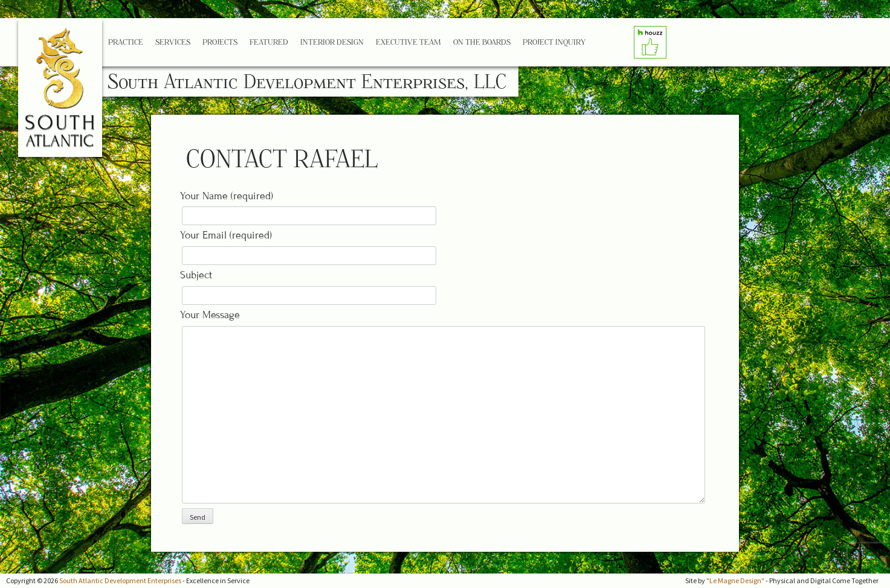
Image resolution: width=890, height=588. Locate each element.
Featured (269, 42)
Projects (220, 42)
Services (173, 42)
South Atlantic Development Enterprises (120, 580)
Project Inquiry (554, 42)
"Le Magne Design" (735, 580)
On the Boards (482, 42)
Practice (126, 42)
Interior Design (332, 42)
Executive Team (408, 42)
